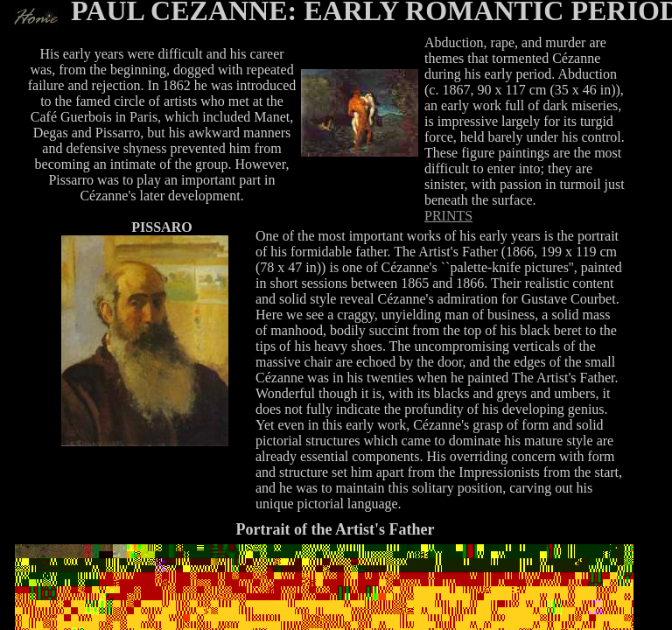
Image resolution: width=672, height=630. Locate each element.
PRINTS (448, 216)
